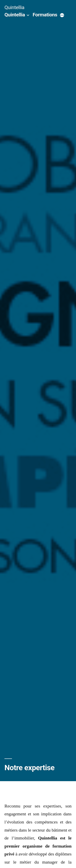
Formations (45, 15)
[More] (62, 16)
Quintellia (14, 7)
